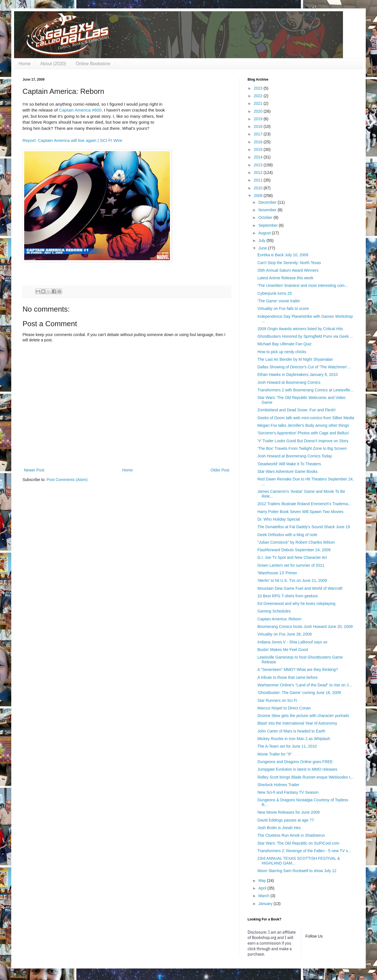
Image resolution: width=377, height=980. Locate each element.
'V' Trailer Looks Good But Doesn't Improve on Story (303, 441)
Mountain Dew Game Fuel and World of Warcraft (300, 588)
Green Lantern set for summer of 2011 (291, 565)
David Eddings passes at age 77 (286, 820)
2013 (259, 165)
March (264, 896)
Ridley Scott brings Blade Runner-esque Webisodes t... (305, 777)
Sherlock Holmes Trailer (278, 785)
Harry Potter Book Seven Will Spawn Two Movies (300, 512)
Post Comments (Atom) (67, 480)
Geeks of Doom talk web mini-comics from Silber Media (306, 418)
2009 (259, 196)
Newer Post (34, 470)
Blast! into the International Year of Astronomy (297, 723)
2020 (259, 111)
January (266, 904)
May (262, 881)
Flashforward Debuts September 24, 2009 (294, 550)
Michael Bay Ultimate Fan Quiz (284, 344)
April (263, 888)
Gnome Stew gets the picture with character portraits (303, 716)
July (262, 241)
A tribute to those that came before (288, 677)
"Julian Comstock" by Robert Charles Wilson (296, 542)
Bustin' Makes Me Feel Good (283, 650)
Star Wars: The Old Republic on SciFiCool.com (298, 843)
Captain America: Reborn (279, 619)
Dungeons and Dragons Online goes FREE (295, 762)
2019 (259, 119)
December (268, 202)
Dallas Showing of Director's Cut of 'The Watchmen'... (304, 367)
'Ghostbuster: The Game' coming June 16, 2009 (299, 693)
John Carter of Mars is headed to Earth (291, 731)
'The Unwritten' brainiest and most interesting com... (303, 285)
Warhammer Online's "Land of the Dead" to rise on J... (305, 685)
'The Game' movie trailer (279, 301)
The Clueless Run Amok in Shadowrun (291, 835)
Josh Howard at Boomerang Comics (289, 382)
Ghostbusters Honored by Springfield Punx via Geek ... (305, 336)
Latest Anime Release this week (285, 278)
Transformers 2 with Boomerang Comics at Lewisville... (305, 390)
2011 (259, 180)
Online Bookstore (93, 64)
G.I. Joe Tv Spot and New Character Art (292, 557)
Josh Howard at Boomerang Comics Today (295, 456)
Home (25, 64)
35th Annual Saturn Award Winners (288, 270)
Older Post (220, 470)
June (263, 248)
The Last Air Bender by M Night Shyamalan (295, 359)
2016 (259, 142)
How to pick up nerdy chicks (282, 352)
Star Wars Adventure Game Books (287, 471)
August (265, 233)
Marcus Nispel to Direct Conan (284, 708)
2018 (259, 126)
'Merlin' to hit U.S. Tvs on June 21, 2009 (292, 580)
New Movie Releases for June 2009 (289, 812)
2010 (259, 188)
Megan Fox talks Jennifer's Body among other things (303, 425)
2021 (259, 103)
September (268, 225)
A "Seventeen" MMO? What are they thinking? (298, 670)
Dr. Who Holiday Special (279, 519)
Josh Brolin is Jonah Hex (279, 828)
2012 (259, 173)
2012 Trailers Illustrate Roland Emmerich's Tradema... (304, 504)
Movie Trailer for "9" (275, 754)
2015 (259, 149)
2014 (259, 157)
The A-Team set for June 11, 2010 (287, 746)
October (266, 217)
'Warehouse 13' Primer (277, 573)
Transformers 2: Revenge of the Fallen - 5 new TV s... (304, 851)
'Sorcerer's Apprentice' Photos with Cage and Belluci (303, 433)
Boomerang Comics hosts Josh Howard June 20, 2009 (305, 627)
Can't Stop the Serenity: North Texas (289, 263)
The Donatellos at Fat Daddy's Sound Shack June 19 (304, 527)
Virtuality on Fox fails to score (283, 308)
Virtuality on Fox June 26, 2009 (285, 634)
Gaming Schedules (274, 611)
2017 (259, 134)
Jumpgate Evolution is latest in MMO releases (297, 769)
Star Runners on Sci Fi (277, 700)
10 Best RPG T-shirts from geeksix (288, 596)
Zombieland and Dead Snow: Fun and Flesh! (297, 410)
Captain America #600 (80, 110)
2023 (259, 88)
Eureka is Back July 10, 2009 (283, 255)
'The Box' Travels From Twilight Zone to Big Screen (302, 448)
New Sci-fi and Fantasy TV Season (288, 792)
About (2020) (53, 64)
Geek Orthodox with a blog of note (287, 535)
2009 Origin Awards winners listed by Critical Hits (300, 329)
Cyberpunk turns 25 (275, 293)
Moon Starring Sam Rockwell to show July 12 (297, 871)
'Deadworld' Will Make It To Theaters (289, 464)
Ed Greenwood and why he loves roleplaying (296, 604)
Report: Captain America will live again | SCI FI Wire (72, 140)
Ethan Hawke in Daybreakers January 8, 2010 (298, 375)
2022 (259, 96)
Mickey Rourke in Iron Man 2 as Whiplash (294, 739)
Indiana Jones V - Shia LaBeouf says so (292, 642)
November (268, 210)
